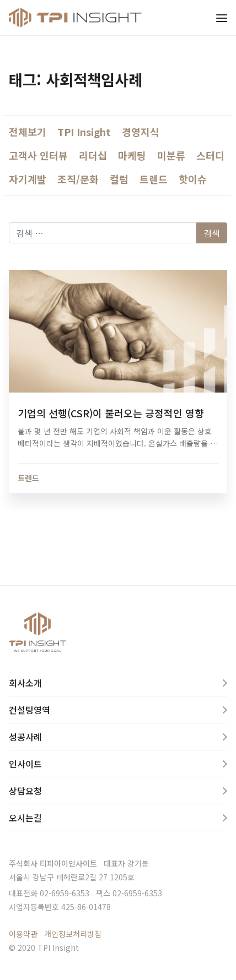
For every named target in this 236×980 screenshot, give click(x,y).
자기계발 (28, 179)
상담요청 (25, 791)
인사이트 (25, 764)
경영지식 (141, 132)
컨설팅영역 (29, 710)
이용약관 (23, 934)
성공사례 (25, 737)
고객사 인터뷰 (38, 155)
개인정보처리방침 (73, 934)
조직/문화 (78, 179)
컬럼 (119, 179)
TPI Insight (84, 132)
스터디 (210, 155)
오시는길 (25, 818)
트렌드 (154, 179)
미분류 (171, 155)
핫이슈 (193, 179)
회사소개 (25, 683)
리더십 (93, 155)
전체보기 (28, 132)
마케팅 (132, 155)
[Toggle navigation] (222, 18)
